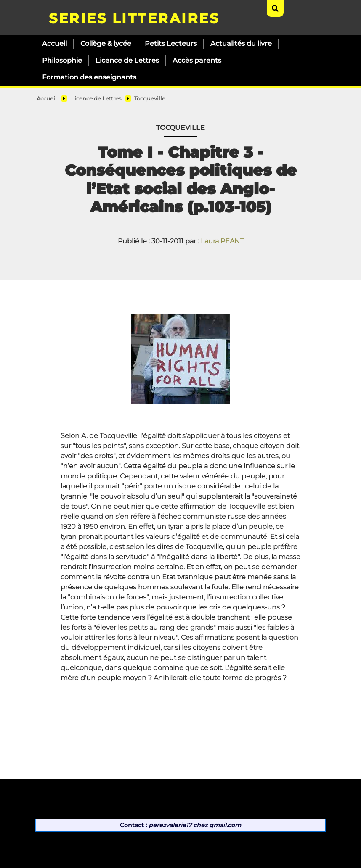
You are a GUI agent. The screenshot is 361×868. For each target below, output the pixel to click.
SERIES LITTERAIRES (134, 18)
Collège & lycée (106, 44)
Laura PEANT (222, 241)
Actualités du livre (241, 44)
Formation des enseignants (89, 77)
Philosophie (62, 60)
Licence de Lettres (127, 60)
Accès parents (197, 60)
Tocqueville (150, 99)
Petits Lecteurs (171, 44)
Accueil (54, 44)
